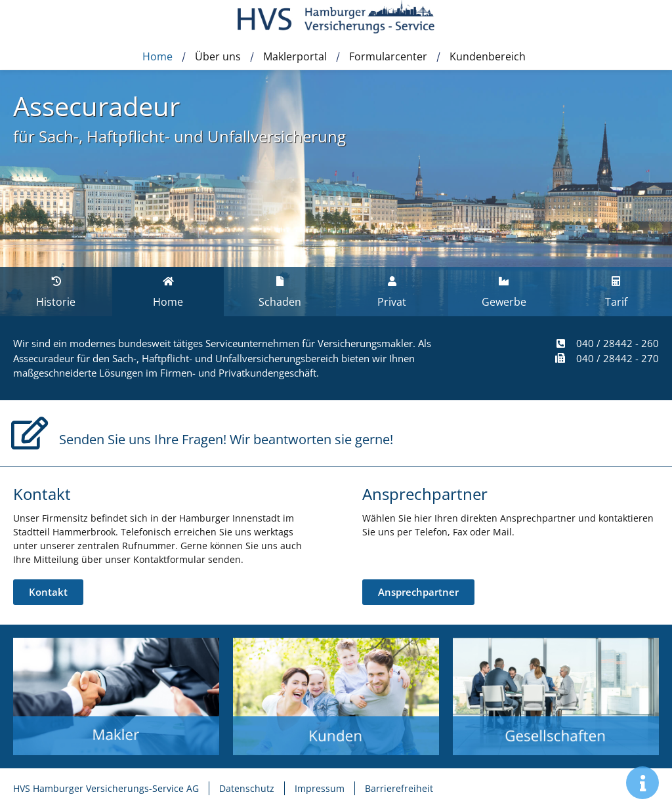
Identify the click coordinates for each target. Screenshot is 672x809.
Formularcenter (388, 56)
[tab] (168, 292)
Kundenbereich (488, 56)
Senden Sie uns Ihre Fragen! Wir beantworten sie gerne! (226, 439)
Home (157, 56)
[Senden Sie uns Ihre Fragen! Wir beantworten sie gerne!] (30, 433)
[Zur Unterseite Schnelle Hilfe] (336, 696)
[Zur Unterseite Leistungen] (116, 696)
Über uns (218, 56)
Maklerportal (295, 56)
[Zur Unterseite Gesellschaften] (556, 696)
